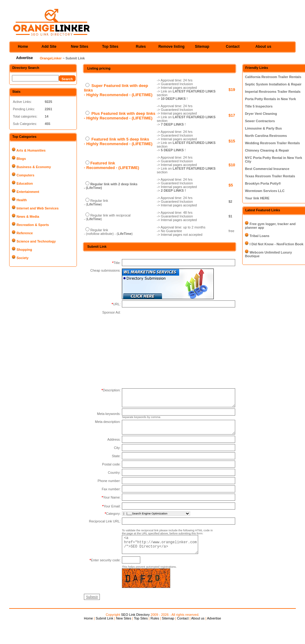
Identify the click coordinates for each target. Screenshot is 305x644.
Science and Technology (36, 241)
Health (22, 200)
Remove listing (171, 47)
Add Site (49, 47)
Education (25, 183)
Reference (25, 233)
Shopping (24, 250)
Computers (25, 175)
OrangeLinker (51, 58)
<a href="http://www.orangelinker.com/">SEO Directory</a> (164, 552)
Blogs (21, 159)
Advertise (25, 58)
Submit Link (104, 626)
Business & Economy (34, 167)
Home (23, 47)
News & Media (28, 217)
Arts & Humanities (31, 150)
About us (263, 47)
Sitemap (202, 47)
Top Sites (110, 47)
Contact (233, 47)
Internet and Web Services (38, 208)
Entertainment (28, 192)
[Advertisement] (102, 548)
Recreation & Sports (33, 225)
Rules (141, 47)
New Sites (80, 47)
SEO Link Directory (135, 622)
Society (23, 258)
